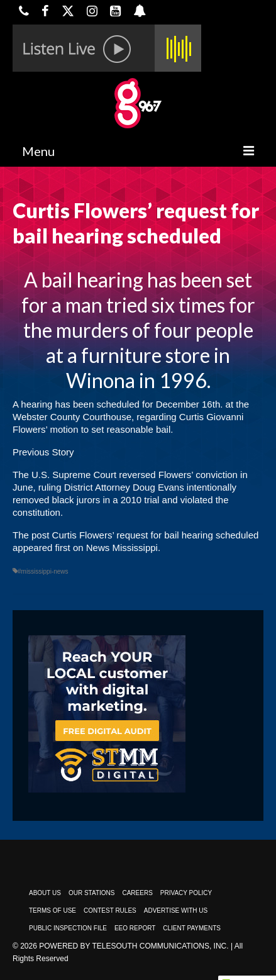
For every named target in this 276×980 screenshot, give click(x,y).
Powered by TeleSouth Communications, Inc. (134, 946)
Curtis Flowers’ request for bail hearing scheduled (156, 535)
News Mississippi (122, 548)
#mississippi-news (43, 571)
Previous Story (43, 452)
